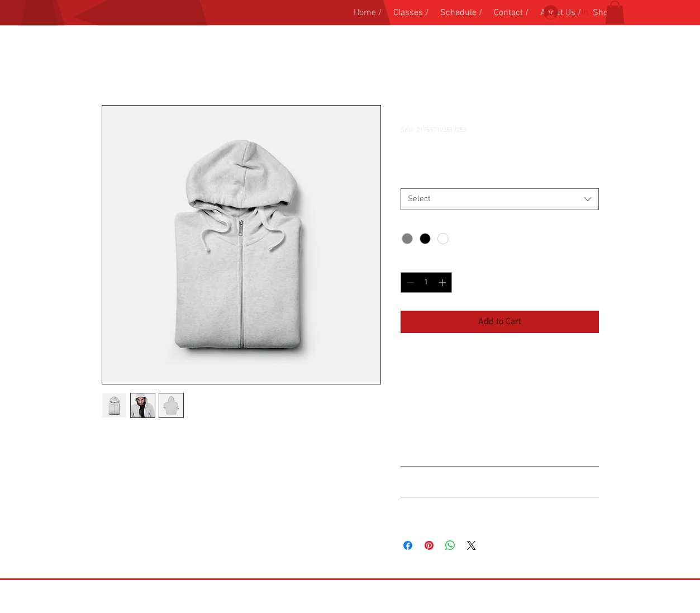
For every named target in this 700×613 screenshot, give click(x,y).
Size (410, 178)
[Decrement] (409, 282)
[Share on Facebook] (408, 545)
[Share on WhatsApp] (450, 545)
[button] (615, 12)
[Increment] (443, 282)
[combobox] (500, 199)
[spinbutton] (426, 282)
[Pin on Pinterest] (429, 545)
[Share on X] (472, 545)
